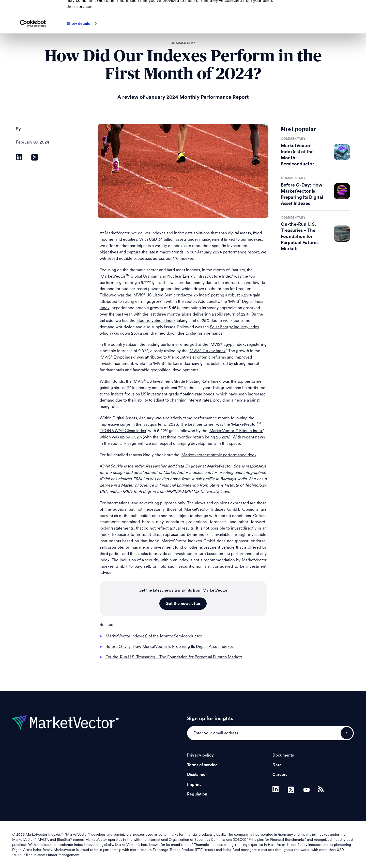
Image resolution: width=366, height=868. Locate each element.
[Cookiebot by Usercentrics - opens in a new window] (33, 54)
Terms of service (202, 765)
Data (277, 765)
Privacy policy (200, 755)
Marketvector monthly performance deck (219, 455)
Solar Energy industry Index (235, 327)
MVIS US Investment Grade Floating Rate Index (177, 381)
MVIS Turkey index (208, 351)
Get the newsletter (183, 604)
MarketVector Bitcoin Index (236, 431)
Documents (283, 755)
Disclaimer (197, 775)
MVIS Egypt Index (227, 344)
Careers (280, 775)
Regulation (197, 794)
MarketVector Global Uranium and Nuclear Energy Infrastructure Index (166, 276)
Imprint (194, 785)
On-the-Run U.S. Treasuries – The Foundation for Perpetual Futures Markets (300, 236)
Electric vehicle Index (156, 321)
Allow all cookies (324, 13)
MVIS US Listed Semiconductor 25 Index (171, 295)
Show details (78, 54)
